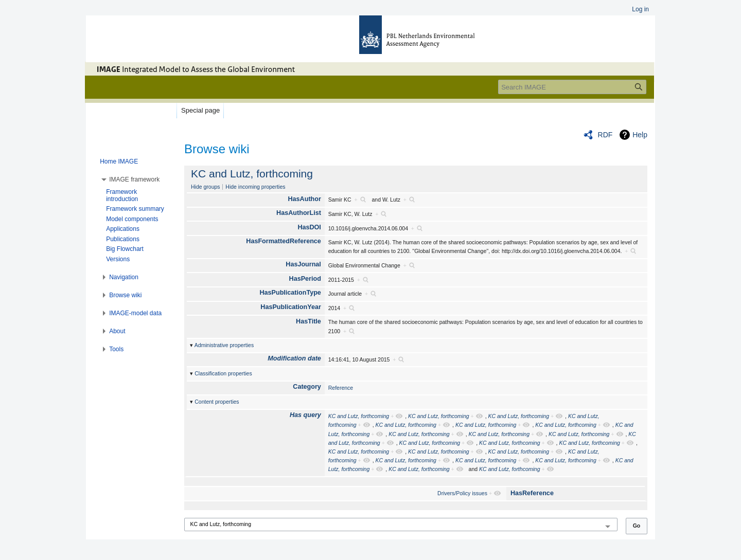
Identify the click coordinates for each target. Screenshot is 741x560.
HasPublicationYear (291, 307)
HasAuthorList (299, 213)
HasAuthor (305, 199)
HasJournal (303, 264)
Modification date (294, 358)
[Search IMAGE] (572, 87)
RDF (605, 135)
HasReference (532, 493)
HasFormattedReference (284, 241)
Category (307, 387)
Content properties (217, 402)
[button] (134, 179)
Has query (305, 415)
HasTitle (308, 321)
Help (640, 135)
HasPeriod (305, 279)
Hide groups (206, 187)
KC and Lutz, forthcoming (252, 174)
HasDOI (309, 227)
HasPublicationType (290, 293)
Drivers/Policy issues (462, 493)
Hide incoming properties (255, 187)
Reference (341, 388)
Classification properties (223, 373)
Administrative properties (224, 345)
